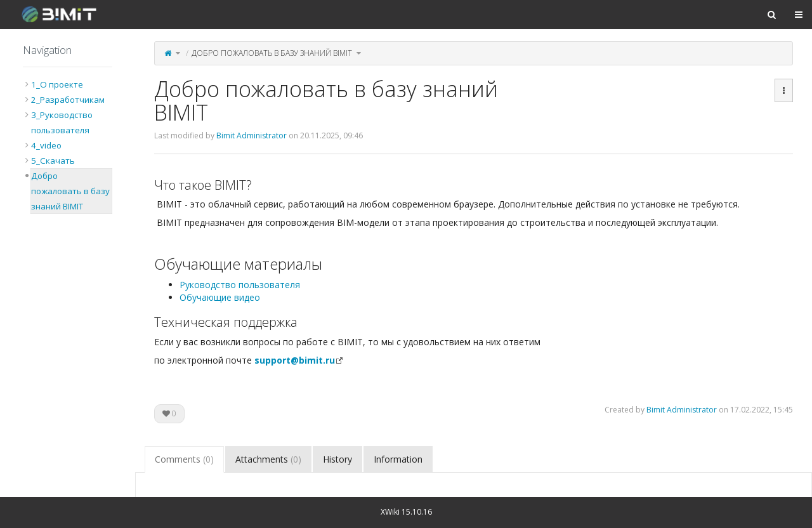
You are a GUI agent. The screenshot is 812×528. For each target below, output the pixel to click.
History (337, 459)
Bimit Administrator (252, 135)
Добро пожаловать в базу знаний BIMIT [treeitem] (70, 191)
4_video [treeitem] (46, 145)
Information (398, 459)
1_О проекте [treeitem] (57, 84)
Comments (184, 459)
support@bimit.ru (295, 360)
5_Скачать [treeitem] (53, 161)
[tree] (68, 145)
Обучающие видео (220, 297)
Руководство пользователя (240, 285)
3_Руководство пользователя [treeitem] (62, 122)
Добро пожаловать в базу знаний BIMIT (272, 53)
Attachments (268, 459)
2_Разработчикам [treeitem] (68, 100)
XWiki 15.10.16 (406, 512)
